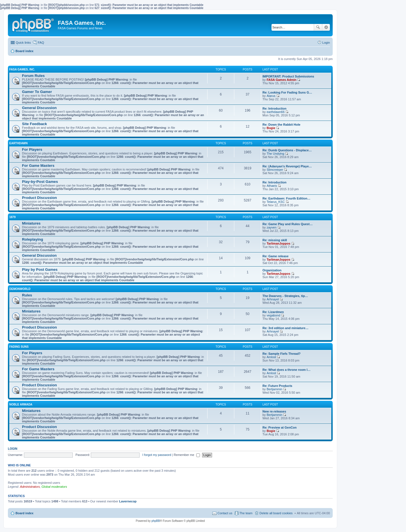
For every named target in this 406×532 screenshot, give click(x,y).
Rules (27, 295)
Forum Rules (33, 76)
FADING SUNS (19, 347)
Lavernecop (128, 501)
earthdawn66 (276, 112)
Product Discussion (39, 198)
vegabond (273, 315)
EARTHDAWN (18, 143)
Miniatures (31, 223)
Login (13, 449)
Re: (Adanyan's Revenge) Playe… (287, 166)
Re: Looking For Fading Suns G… (287, 92)
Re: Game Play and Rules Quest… (288, 224)
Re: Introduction (274, 108)
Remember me (187, 455)
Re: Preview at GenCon (280, 427)
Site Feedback (35, 124)
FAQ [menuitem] (41, 43)
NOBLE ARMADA (21, 404)
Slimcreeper (275, 170)
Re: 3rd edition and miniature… (285, 328)
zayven (272, 227)
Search (318, 27)
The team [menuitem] (246, 513)
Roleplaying (33, 239)
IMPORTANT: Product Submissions (288, 76)
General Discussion (39, 108)
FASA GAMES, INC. (22, 69)
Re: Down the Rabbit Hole (281, 125)
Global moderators (54, 487)
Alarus (271, 96)
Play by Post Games (40, 270)
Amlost (272, 357)
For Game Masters (38, 166)
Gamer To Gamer (37, 92)
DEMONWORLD (20, 289)
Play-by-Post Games (40, 182)
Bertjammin (275, 389)
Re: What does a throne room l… (287, 370)
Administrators (30, 487)
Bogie (271, 128)
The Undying (275, 154)
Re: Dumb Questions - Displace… (287, 150)
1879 (12, 217)
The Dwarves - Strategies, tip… (285, 296)
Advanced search (326, 27)
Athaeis (272, 186)
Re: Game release (275, 256)
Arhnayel (273, 299)
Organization (272, 270)
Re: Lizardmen (273, 312)
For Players (32, 149)
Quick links (23, 43)
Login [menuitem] (326, 43)
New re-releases (274, 411)
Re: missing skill (275, 240)
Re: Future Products (277, 386)
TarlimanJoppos (279, 243)
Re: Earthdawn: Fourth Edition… (286, 198)
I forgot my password (157, 455)
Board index (25, 513)
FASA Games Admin (282, 80)
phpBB (156, 521)
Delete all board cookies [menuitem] (276, 513)
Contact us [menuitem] (225, 513)
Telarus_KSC (276, 202)
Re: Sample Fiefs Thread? (282, 354)
